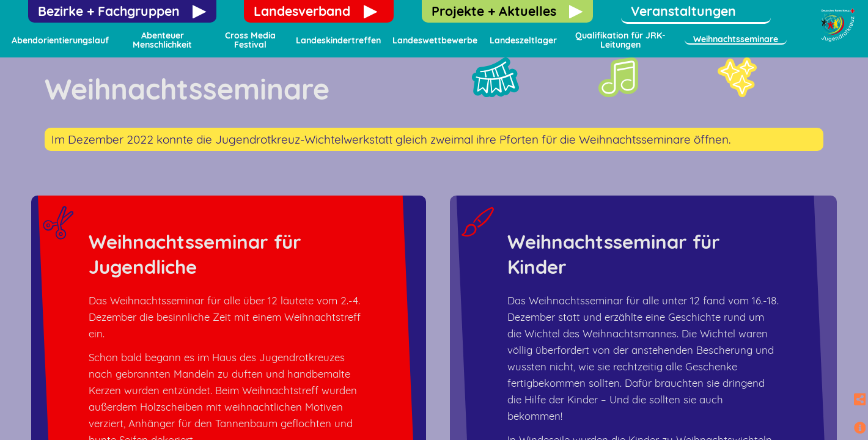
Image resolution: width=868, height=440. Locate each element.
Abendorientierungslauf (60, 40)
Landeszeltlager (523, 40)
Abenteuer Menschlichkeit (162, 40)
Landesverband (302, 11)
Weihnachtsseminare (736, 39)
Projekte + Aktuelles (494, 11)
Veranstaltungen (683, 11)
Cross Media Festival (250, 40)
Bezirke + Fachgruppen (109, 11)
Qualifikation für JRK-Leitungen (620, 40)
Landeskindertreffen (338, 40)
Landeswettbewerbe (435, 40)
